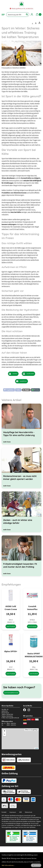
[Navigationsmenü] (3, 14)
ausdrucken (30, 374)
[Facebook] (25, 710)
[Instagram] (29, 710)
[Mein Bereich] (32, 15)
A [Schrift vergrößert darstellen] (36, 23)
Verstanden (37, 865)
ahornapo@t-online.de (12, 718)
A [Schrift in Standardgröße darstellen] (32, 23)
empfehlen (23, 381)
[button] (12, 390)
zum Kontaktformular (11, 693)
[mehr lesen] (7, 442)
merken (15, 374)
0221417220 (10, 714)
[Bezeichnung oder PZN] (18, 14)
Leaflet (36, 748)
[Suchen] (26, 14)
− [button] (5, 734)
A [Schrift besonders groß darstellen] (39, 23)
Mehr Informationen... (8, 865)
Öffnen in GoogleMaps (31, 730)
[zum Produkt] (11, 626)
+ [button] (5, 731)
